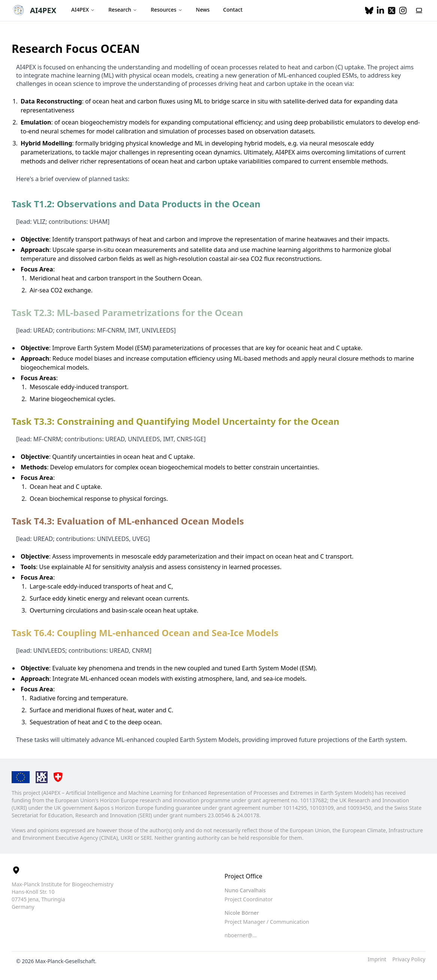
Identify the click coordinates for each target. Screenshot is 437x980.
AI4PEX (43, 10)
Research (123, 10)
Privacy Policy (409, 959)
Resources (166, 10)
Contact (233, 10)
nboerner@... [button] (241, 935)
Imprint (377, 959)
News (203, 10)
